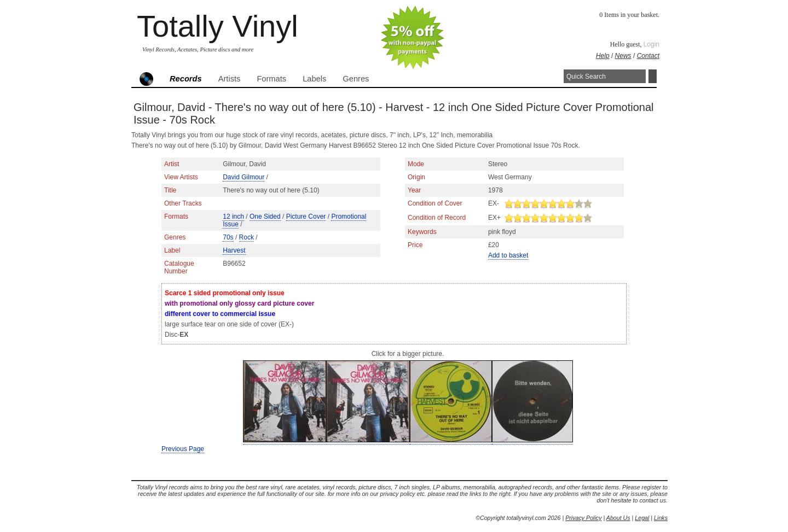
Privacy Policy (583, 518)
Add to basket (508, 255)
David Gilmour (244, 177)
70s (228, 237)
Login (651, 44)
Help (603, 56)
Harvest (234, 250)
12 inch (233, 217)
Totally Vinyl (218, 26)
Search (653, 76)
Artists (230, 79)
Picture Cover (306, 217)
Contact (648, 56)
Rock (247, 237)
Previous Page (183, 449)
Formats (271, 79)
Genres (356, 79)
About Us (618, 518)
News (623, 56)
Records (186, 79)
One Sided (265, 217)
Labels (314, 79)
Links (661, 518)
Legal (642, 518)
